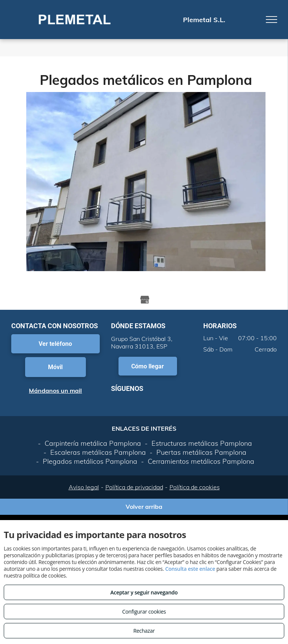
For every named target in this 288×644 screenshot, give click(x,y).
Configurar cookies (144, 612)
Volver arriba (144, 507)
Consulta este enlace (190, 569)
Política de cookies (195, 487)
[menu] (271, 20)
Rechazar (144, 631)
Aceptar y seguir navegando (144, 592)
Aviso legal (84, 487)
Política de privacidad (134, 487)
